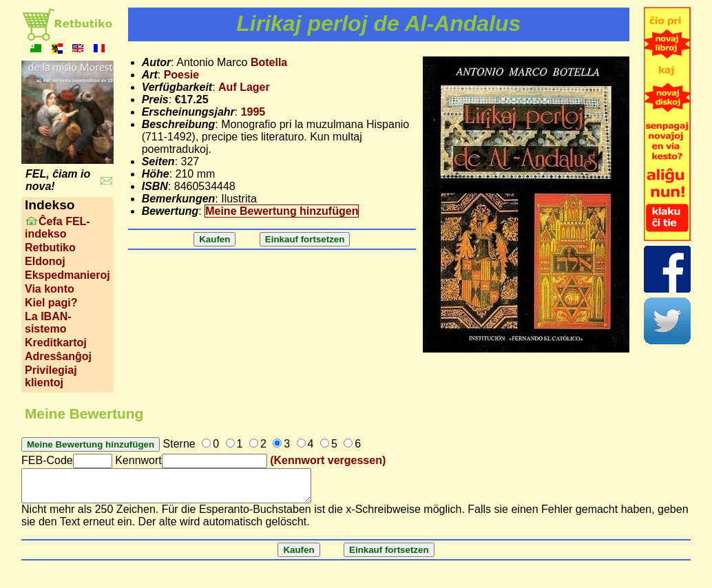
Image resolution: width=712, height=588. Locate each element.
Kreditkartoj (56, 343)
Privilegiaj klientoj (51, 376)
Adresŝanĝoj (58, 356)
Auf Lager (244, 87)
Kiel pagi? (51, 303)
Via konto (50, 289)
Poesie (182, 75)
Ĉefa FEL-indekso (57, 228)
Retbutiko (50, 248)
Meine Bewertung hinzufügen (282, 211)
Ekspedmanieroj (67, 275)
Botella (269, 62)
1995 (253, 112)
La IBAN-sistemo (48, 323)
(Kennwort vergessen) (328, 460)
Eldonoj (45, 261)
